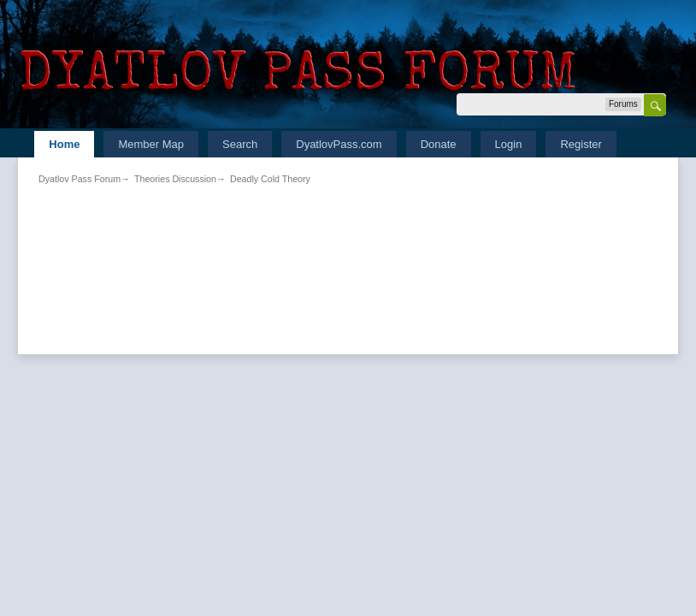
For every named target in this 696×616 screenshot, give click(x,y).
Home (64, 144)
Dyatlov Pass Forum (80, 179)
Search (240, 144)
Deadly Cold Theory (270, 179)
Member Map (151, 144)
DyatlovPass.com (339, 144)
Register (581, 144)
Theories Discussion (175, 179)
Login (509, 144)
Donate (439, 144)
